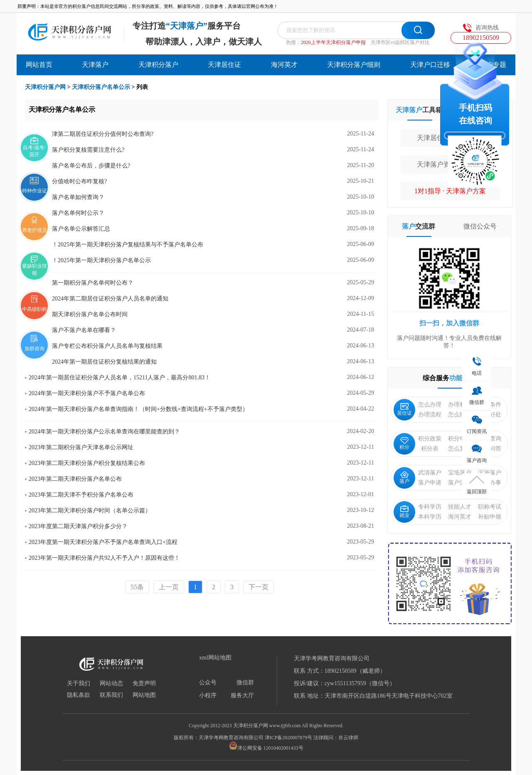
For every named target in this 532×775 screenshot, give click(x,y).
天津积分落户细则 (354, 65)
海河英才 (284, 65)
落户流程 (460, 483)
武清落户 (430, 473)
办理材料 (460, 405)
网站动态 (111, 684)
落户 (404, 478)
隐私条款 (79, 695)
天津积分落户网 (45, 87)
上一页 (169, 587)
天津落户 (95, 65)
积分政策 (430, 439)
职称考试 (490, 507)
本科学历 (430, 517)
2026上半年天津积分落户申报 (333, 42)
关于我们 (79, 684)
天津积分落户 (158, 65)
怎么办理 (430, 405)
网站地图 (144, 695)
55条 (137, 587)
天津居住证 (224, 65)
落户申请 (430, 483)
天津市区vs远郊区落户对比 (400, 42)
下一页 (259, 587)
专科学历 (430, 507)
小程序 (208, 696)
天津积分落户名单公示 (101, 87)
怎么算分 (460, 449)
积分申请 (460, 439)
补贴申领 (490, 517)
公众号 (208, 683)
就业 (404, 512)
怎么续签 (460, 415)
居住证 (404, 410)
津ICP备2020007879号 (289, 738)
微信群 (245, 683)
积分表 (430, 449)
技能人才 (460, 507)
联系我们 (111, 695)
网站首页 (39, 65)
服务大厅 (242, 696)
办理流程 (430, 415)
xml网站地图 (215, 658)
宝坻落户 (460, 473)
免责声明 (144, 684)
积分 (404, 444)
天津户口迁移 (430, 65)
